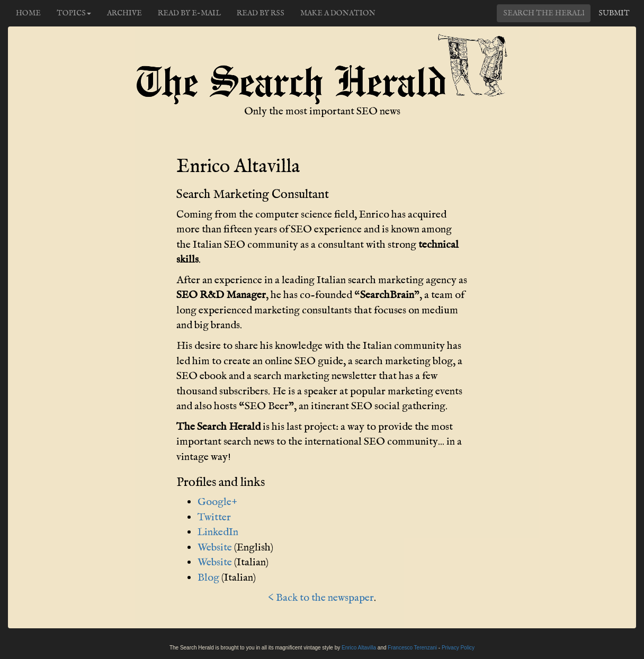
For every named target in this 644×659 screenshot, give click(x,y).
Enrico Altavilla (359, 648)
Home (28, 13)
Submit (614, 13)
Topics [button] (74, 13)
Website (215, 548)
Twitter (214, 517)
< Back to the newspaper (321, 598)
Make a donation (338, 13)
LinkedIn (218, 532)
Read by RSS (261, 13)
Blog (208, 578)
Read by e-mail (189, 13)
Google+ (217, 502)
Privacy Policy (458, 648)
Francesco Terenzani (412, 648)
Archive (124, 13)
